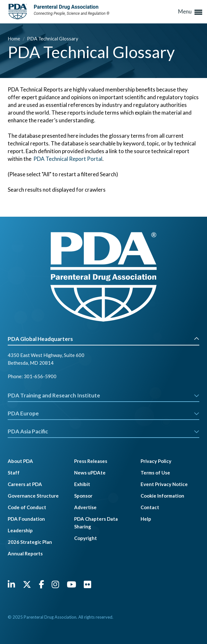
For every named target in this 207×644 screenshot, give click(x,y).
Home (14, 39)
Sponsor (83, 496)
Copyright (86, 538)
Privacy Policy (156, 461)
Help (146, 519)
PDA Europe (103, 413)
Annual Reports (25, 553)
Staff (14, 473)
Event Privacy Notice (164, 484)
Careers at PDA (25, 484)
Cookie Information (162, 496)
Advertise (85, 507)
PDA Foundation (26, 519)
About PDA (20, 461)
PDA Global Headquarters (103, 339)
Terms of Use (155, 473)
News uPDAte (90, 473)
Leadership (20, 530)
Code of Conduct (27, 507)
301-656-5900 (40, 376)
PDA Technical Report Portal (68, 159)
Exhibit (82, 484)
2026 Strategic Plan (30, 542)
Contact (150, 507)
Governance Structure (33, 496)
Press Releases (91, 461)
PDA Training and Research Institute (103, 395)
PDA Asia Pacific (103, 431)
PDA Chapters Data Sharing (96, 523)
